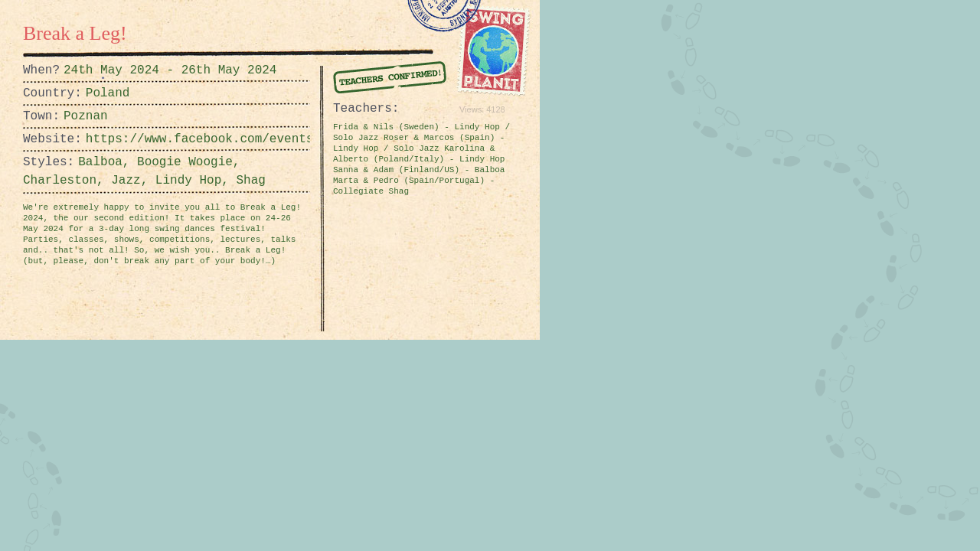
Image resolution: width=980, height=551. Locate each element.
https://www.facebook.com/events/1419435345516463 (124, 139)
